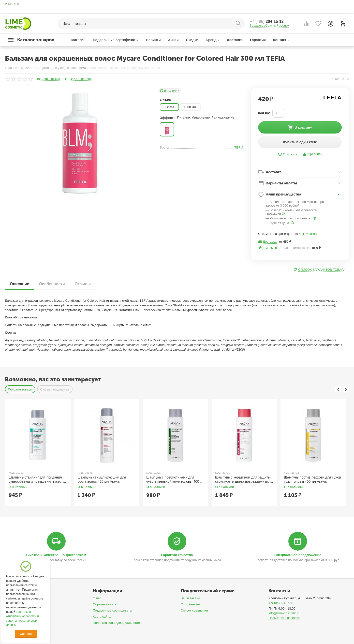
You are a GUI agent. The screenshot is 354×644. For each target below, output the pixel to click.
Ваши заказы (190, 598)
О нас (97, 598)
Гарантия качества (177, 555)
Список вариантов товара (322, 270)
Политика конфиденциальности (116, 623)
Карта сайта (102, 617)
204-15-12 (267, 22)
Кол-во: (264, 113)
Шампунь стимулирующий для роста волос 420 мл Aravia (102, 479)
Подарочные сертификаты (112, 610)
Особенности (52, 284)
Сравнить (312, 154)
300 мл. (169, 107)
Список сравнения (194, 610)
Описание (19, 284)
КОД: (335, 79)
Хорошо (26, 634)
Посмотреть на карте (284, 618)
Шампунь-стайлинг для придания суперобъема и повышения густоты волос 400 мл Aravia (37, 479)
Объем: (166, 100)
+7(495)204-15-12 (281, 603)
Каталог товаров (36, 40)
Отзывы (83, 284)
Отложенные (190, 604)
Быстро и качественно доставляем (56, 555)
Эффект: (167, 118)
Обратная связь (104, 604)
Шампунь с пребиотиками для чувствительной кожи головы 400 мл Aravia (175, 479)
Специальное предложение (298, 555)
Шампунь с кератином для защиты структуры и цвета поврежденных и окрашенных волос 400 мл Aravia (243, 479)
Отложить (288, 155)
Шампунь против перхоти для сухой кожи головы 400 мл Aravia (312, 479)
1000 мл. (190, 107)
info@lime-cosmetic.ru (284, 613)
